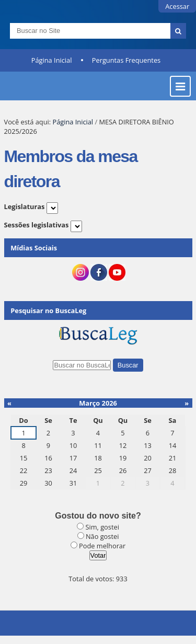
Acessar (177, 6)
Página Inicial (52, 60)
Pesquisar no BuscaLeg (48, 310)
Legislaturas (25, 206)
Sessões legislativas (37, 225)
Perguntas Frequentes (126, 60)
